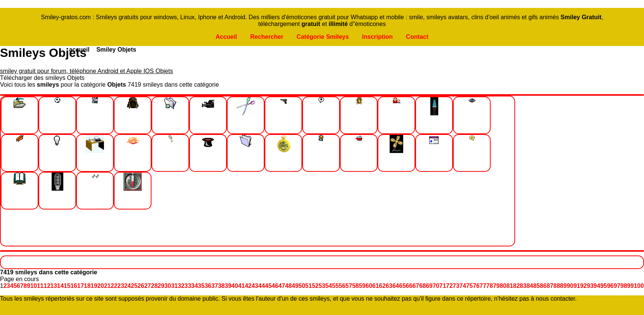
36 (208, 286)
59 (362, 286)
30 (168, 286)
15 (67, 286)
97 (617, 286)
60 (369, 286)
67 (416, 286)
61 (376, 286)
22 (114, 286)
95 (604, 286)
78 (490, 286)
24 (127, 286)
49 (295, 286)
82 (517, 286)
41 (242, 286)
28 (154, 286)
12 (47, 286)
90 (570, 286)
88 (557, 286)
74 (463, 286)
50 (302, 286)
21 (107, 286)
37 (215, 286)
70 (436, 286)
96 (610, 286)
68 (422, 286)
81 (510, 286)
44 (262, 286)
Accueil (226, 37)
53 (322, 286)
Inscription (378, 37)
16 (74, 286)
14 (60, 286)
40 (235, 286)
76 (476, 286)
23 (121, 286)
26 (141, 286)
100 (639, 286)
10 (34, 286)
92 (584, 286)
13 (54, 286)
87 (550, 286)
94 (597, 286)
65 (402, 286)
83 (523, 286)
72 (450, 286)
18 (87, 286)
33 (188, 286)
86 (543, 286)
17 (81, 286)
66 (409, 286)
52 (315, 286)
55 (335, 286)
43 (255, 286)
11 (40, 286)
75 (470, 286)
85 (537, 286)
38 (221, 286)
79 (496, 286)
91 (577, 286)
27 (148, 286)
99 (630, 286)
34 (194, 286)
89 (563, 286)
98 (624, 286)
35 (201, 286)
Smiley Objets (116, 50)
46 (275, 286)
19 (94, 286)
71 (443, 286)
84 (530, 286)
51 (309, 286)
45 (268, 286)
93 (590, 286)
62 (382, 286)
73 (456, 286)
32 (181, 286)
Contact (417, 37)
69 (429, 286)
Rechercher (267, 37)
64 (396, 286)
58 (355, 286)
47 (282, 286)
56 (342, 286)
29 (161, 286)
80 (503, 286)
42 (248, 286)
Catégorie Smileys (323, 37)
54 (329, 286)
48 (288, 286)
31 (174, 286)
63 (389, 286)
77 (483, 286)
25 (134, 286)
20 (101, 286)
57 (349, 286)
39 (228, 286)
